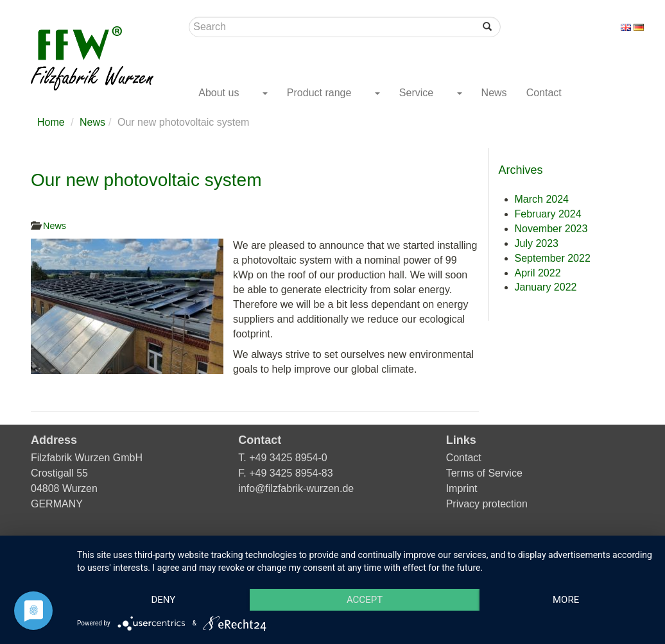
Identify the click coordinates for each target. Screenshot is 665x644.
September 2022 (553, 258)
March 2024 (542, 199)
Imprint (462, 488)
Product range (321, 93)
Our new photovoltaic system (146, 180)
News (494, 93)
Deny (163, 600)
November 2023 (551, 229)
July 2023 (537, 243)
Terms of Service (484, 473)
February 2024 (548, 214)
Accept (365, 600)
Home (51, 122)
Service (418, 93)
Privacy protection (487, 504)
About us (220, 93)
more (566, 600)
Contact (544, 93)
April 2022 (538, 273)
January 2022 (546, 287)
